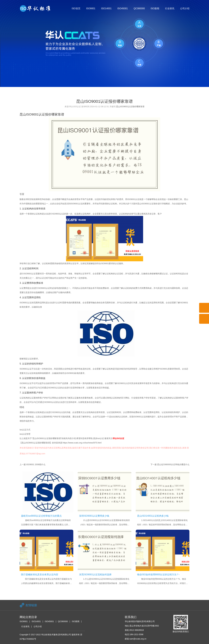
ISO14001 (106, 8)
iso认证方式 (25, 430)
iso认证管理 (25, 434)
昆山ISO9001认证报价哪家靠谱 (130, 107)
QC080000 (139, 8)
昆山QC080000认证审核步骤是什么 (173, 464)
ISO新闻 (155, 8)
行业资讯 (170, 8)
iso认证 (101, 438)
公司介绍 (185, 8)
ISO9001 (91, 8)
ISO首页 (76, 8)
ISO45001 (122, 8)
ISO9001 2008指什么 (36, 464)
